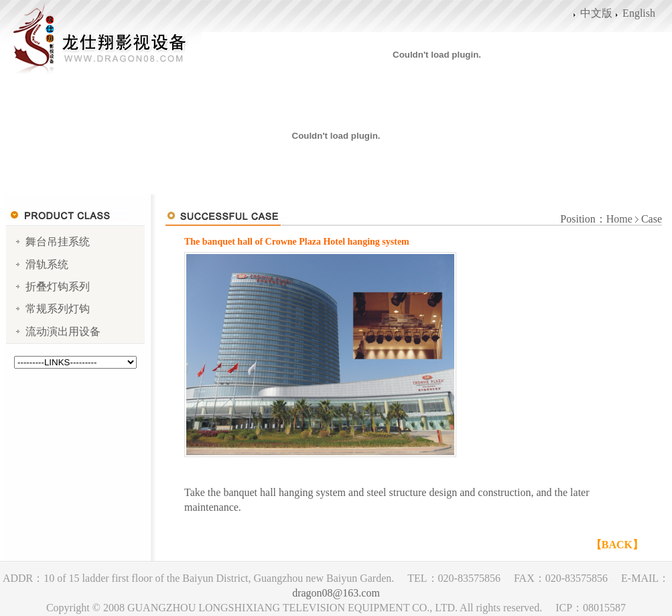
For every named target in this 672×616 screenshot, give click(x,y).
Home (619, 219)
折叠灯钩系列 (58, 287)
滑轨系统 (47, 264)
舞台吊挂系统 (58, 242)
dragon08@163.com (336, 593)
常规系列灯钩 (58, 309)
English (639, 13)
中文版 (596, 13)
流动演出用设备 (63, 331)
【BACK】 (617, 545)
